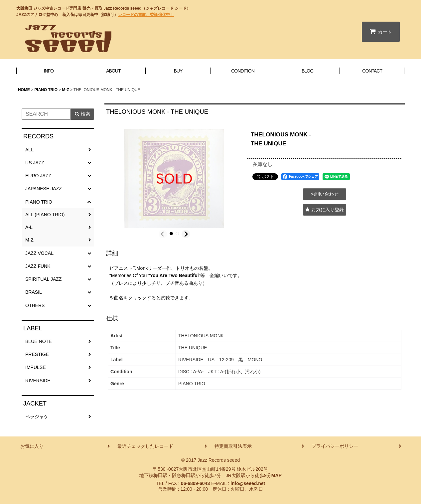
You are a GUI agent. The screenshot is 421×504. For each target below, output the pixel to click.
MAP (277, 475)
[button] (163, 234)
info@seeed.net (248, 483)
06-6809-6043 (195, 483)
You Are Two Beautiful (174, 275)
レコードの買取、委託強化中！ (146, 15)
